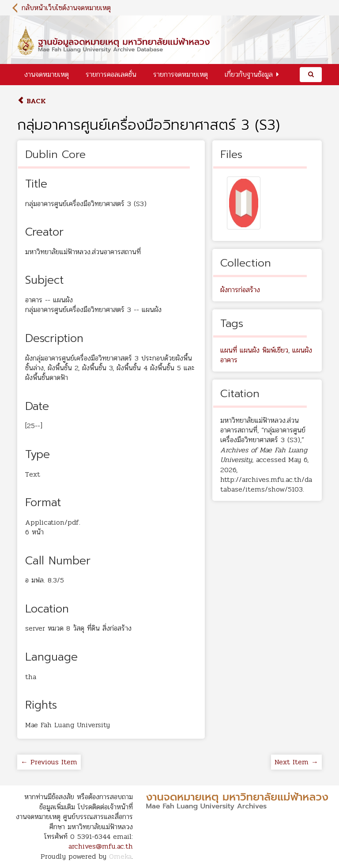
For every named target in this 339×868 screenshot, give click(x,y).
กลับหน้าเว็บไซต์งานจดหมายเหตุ (66, 8)
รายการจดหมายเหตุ (181, 74)
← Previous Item (49, 762)
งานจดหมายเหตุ (47, 74)
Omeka (120, 856)
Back (32, 101)
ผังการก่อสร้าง (240, 290)
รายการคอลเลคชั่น (111, 74)
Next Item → (296, 762)
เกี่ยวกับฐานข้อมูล (249, 74)
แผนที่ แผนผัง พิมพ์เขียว (254, 350)
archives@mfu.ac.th (101, 846)
